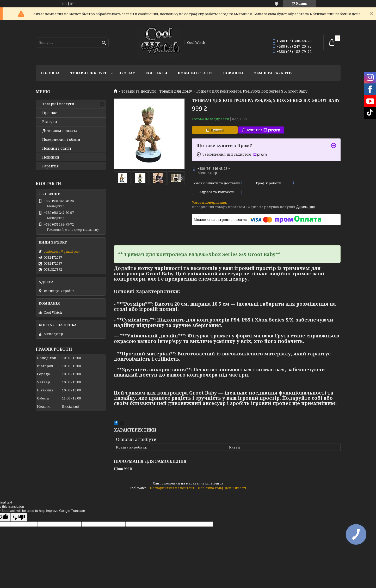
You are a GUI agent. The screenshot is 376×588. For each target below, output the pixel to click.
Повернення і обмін (61, 140)
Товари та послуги (138, 91)
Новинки (233, 73)
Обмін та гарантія (273, 73)
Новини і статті (195, 73)
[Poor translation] (19, 513)
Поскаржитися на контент (172, 483)
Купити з (264, 130)
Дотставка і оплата (60, 131)
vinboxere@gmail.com (62, 251)
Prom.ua (217, 479)
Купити (217, 130)
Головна (50, 73)
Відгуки (50, 122)
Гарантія (50, 166)
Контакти (156, 73)
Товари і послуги (89, 73)
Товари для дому (176, 91)
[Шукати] (104, 43)
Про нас (127, 73)
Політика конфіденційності (222, 483)
